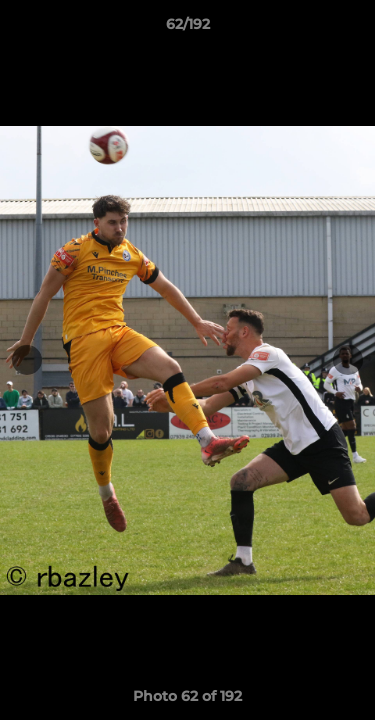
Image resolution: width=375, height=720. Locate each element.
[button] (351, 29)
